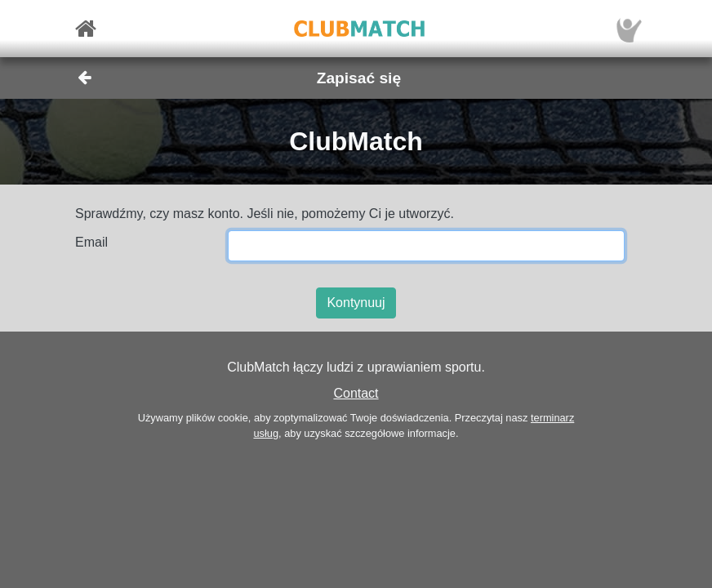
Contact (356, 393)
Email (91, 242)
